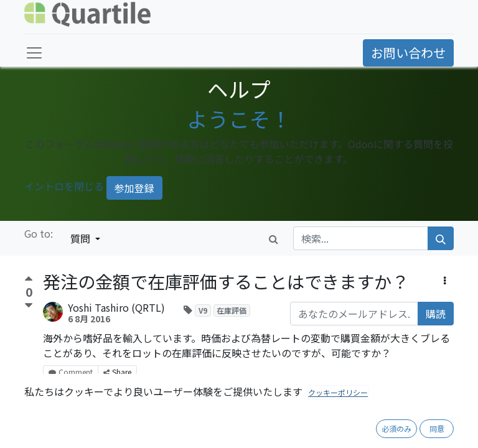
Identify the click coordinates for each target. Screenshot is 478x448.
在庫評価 (232, 310)
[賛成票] (29, 280)
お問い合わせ (408, 53)
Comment (71, 372)
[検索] (441, 238)
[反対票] (29, 306)
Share (117, 372)
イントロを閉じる (64, 187)
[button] (445, 280)
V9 (203, 310)
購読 (436, 314)
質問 (82, 238)
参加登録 (134, 188)
